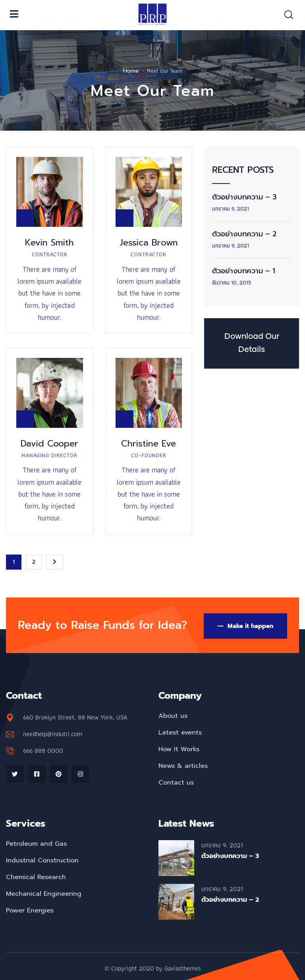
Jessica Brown (149, 243)
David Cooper (49, 444)
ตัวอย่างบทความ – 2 (244, 234)
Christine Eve (149, 444)
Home (131, 71)
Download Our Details (252, 343)
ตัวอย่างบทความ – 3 (244, 197)
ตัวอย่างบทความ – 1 (244, 271)
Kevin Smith (49, 243)
